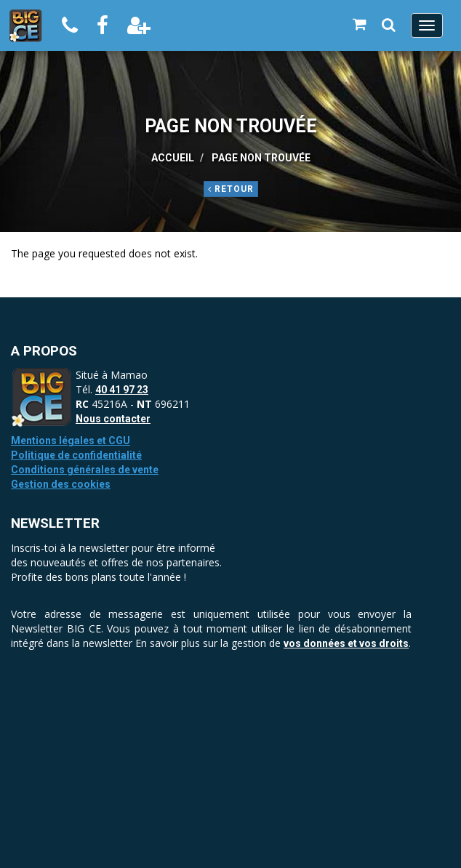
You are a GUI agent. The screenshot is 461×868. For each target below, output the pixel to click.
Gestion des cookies (61, 484)
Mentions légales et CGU (71, 441)
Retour (231, 189)
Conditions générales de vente (85, 470)
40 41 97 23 (122, 390)
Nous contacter (113, 419)
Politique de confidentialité (76, 455)
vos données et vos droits (346, 643)
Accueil (173, 158)
